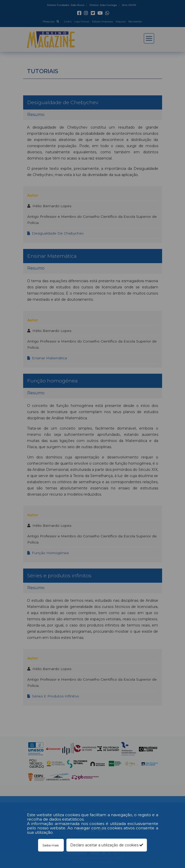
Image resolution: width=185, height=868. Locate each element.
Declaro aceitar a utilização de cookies (107, 845)
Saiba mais (51, 845)
